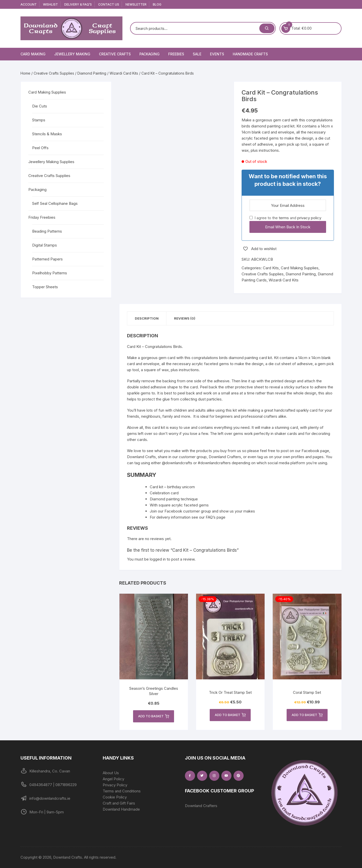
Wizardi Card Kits (124, 73)
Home (25, 73)
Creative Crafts (115, 54)
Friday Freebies (42, 217)
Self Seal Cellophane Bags (55, 203)
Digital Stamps (45, 245)
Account (29, 4)
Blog (157, 4)
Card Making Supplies (300, 268)
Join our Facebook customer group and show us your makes (202, 511)
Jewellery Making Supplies (51, 162)
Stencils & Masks (47, 134)
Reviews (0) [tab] (185, 318)
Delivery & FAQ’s (78, 4)
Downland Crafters (201, 806)
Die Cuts (40, 106)
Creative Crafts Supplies (54, 73)
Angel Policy (113, 779)
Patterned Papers (47, 259)
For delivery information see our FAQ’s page (188, 517)
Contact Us (109, 4)
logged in (158, 559)
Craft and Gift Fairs (119, 803)
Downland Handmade (121, 809)
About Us (111, 773)
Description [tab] (147, 318)
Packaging (150, 54)
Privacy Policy (115, 785)
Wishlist (50, 4)
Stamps (39, 120)
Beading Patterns (47, 231)
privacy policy (309, 218)
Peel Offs (40, 148)
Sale (197, 54)
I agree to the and (285, 218)
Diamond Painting (92, 73)
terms (284, 218)
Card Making (33, 54)
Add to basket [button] (154, 716)
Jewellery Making (72, 54)
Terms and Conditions (122, 791)
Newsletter (136, 4)
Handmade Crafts (250, 54)
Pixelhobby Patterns (50, 273)
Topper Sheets (45, 287)
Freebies (176, 54)
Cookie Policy (115, 797)
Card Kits (271, 268)
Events (217, 54)
